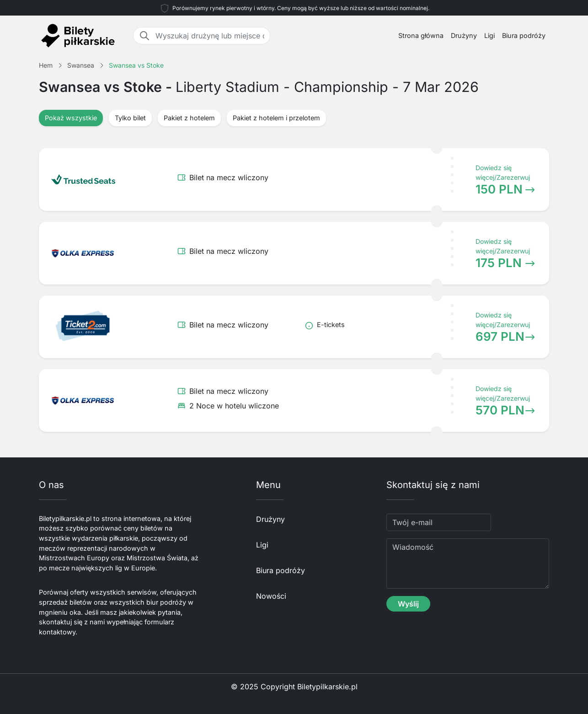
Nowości (271, 596)
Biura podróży (524, 35)
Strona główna (421, 35)
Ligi (489, 35)
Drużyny (464, 35)
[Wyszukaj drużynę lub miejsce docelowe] (210, 36)
